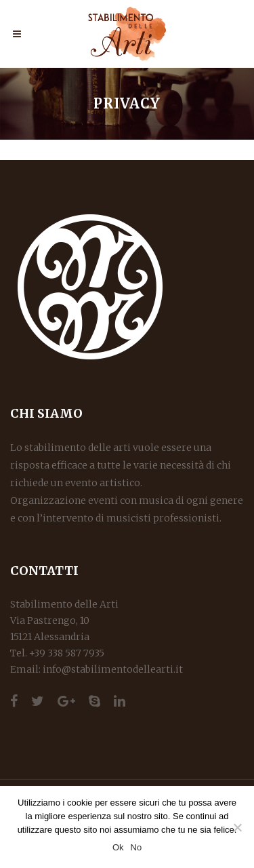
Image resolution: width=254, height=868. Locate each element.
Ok (118, 847)
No (136, 847)
